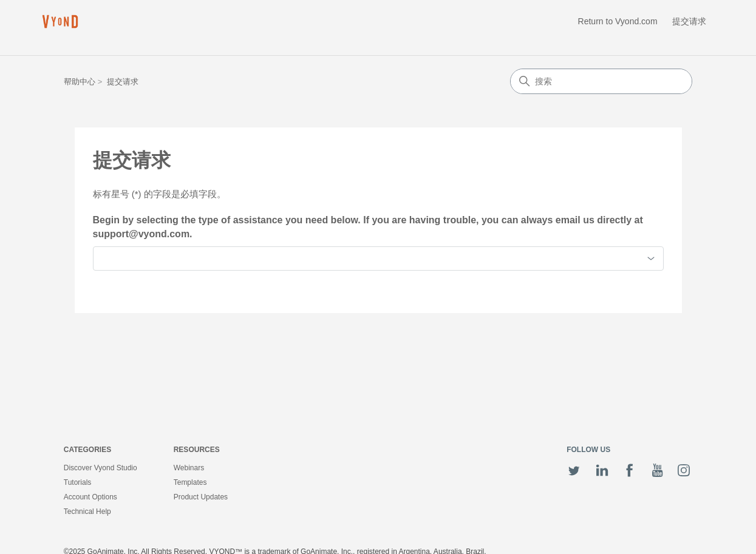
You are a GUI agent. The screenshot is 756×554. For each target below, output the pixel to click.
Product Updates (201, 497)
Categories (87, 450)
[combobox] (378, 258)
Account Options (90, 497)
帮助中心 (80, 82)
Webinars (189, 468)
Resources (197, 450)
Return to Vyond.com (618, 21)
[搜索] (601, 81)
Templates (190, 482)
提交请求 (689, 21)
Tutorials (78, 482)
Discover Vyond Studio (100, 468)
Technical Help (87, 512)
